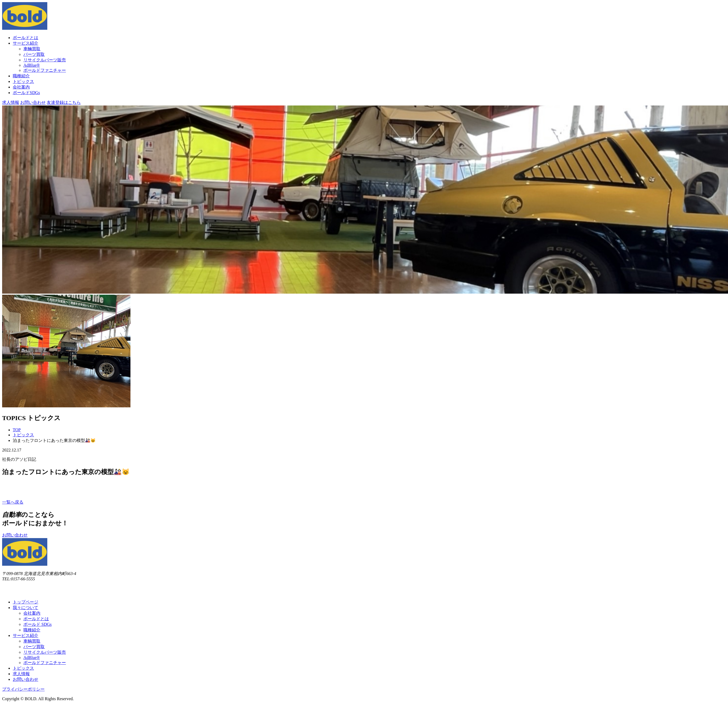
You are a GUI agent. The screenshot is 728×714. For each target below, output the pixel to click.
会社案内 (21, 87)
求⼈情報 (11, 102)
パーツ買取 (34, 54)
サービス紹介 (26, 43)
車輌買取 (32, 641)
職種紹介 (21, 76)
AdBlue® (32, 65)
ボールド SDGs (37, 624)
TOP (17, 430)
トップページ (26, 602)
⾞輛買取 (32, 49)
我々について (26, 608)
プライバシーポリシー (23, 689)
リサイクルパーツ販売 (45, 60)
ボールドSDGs (26, 93)
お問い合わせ (33, 102)
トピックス (23, 81)
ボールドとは (26, 38)
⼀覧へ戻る (13, 502)
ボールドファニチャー (45, 70)
